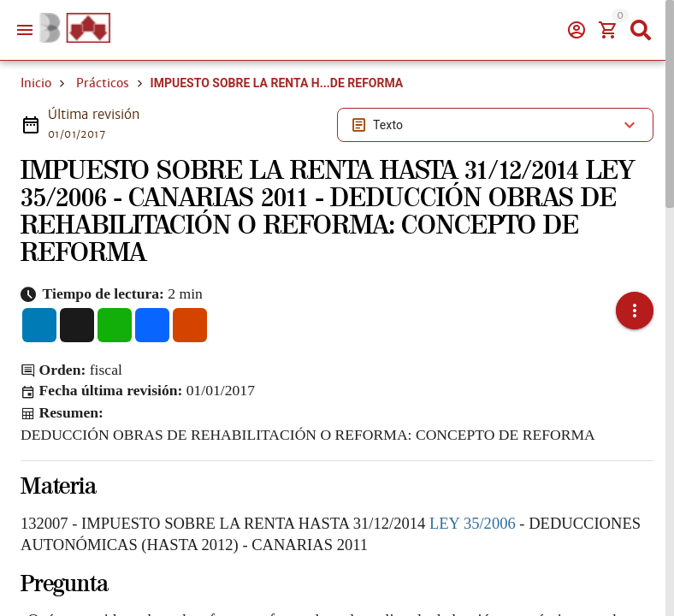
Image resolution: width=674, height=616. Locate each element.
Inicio (36, 83)
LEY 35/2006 (473, 498)
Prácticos (103, 83)
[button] (635, 299)
